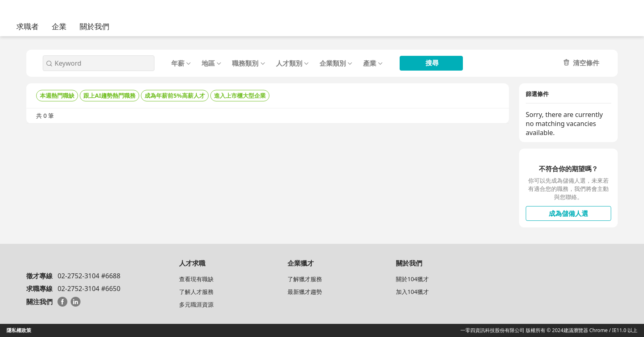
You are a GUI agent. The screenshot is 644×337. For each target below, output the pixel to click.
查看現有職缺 (196, 279)
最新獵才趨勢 (305, 292)
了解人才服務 (196, 292)
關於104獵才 (412, 279)
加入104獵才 (412, 292)
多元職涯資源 (196, 304)
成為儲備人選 (568, 213)
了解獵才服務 (305, 279)
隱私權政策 (19, 330)
